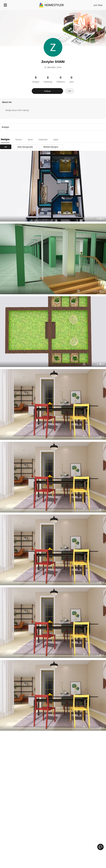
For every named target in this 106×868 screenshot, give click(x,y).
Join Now (98, 5)
